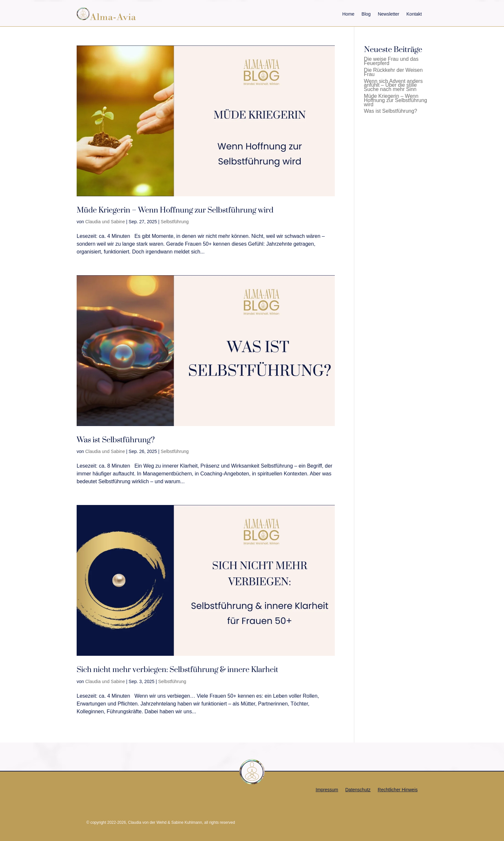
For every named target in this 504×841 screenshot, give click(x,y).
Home (348, 14)
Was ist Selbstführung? (116, 440)
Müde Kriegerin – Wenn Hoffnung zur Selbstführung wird (175, 210)
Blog (366, 14)
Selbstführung (175, 222)
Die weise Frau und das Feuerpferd (391, 61)
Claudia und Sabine (105, 222)
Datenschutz (358, 790)
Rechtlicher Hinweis (398, 790)
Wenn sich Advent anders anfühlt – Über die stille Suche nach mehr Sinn (393, 85)
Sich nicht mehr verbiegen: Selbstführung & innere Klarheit (177, 670)
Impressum (327, 790)
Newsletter (388, 14)
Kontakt (414, 14)
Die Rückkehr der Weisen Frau (393, 72)
